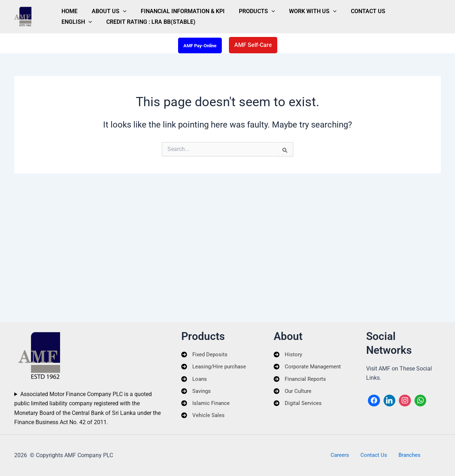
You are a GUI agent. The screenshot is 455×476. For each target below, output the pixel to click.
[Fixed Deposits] (205, 354)
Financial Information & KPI (161, 8)
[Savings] (197, 393)
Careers (345, 455)
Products (227, 9)
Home (65, 8)
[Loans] (195, 380)
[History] (288, 354)
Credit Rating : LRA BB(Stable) (102, 25)
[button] (110, 9)
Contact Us (321, 8)
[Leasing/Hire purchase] (215, 367)
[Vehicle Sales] (204, 419)
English (359, 9)
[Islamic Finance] (207, 406)
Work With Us (274, 9)
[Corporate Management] (309, 367)
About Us (96, 9)
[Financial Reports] (301, 380)
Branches (405, 455)
